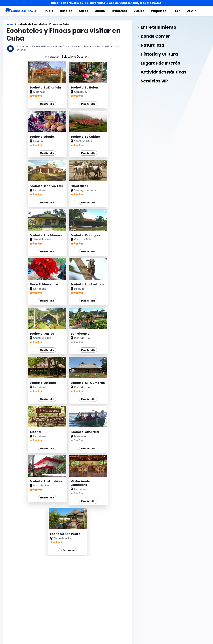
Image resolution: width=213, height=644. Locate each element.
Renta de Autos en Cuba (75, 604)
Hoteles (66, 11)
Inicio (49, 11)
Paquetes (159, 11)
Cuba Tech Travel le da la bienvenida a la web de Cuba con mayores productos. (107, 3)
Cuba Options (68, 618)
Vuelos (139, 11)
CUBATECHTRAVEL (17, 632)
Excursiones (100, 641)
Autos (83, 11)
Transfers (119, 11)
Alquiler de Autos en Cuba (76, 613)
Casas (100, 11)
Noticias (117, 641)
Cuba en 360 (67, 609)
